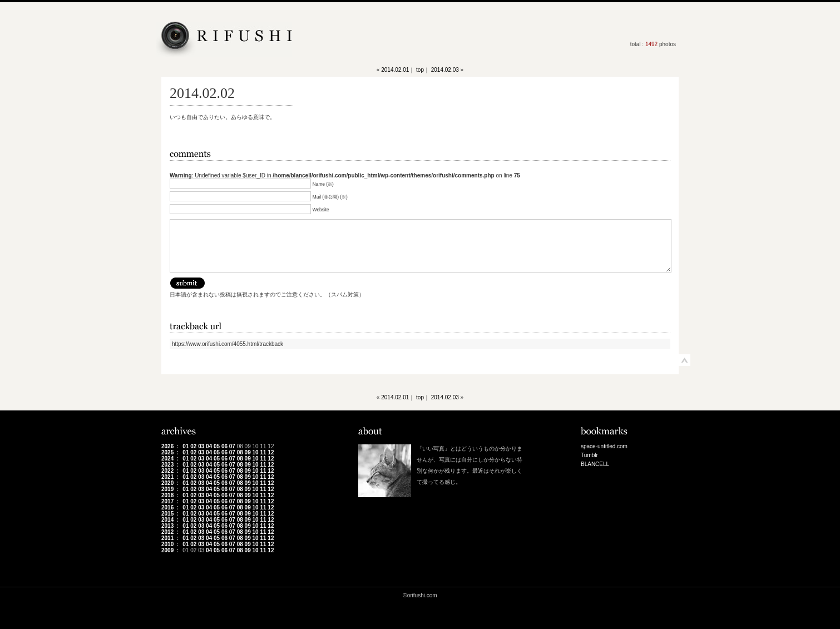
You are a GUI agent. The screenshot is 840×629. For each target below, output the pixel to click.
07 (232, 446)
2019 (167, 489)
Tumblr (589, 455)
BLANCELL (595, 464)
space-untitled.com (604, 446)
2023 (167, 465)
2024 (167, 459)
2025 (167, 452)
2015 (167, 514)
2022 (167, 471)
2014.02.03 (445, 70)
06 (224, 446)
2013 (167, 526)
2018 (167, 495)
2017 (167, 501)
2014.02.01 (395, 70)
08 (240, 452)
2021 (167, 477)
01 (186, 446)
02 (193, 446)
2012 (167, 532)
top (420, 70)
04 (209, 446)
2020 (167, 483)
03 (201, 446)
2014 (167, 520)
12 (271, 452)
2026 (167, 446)
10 (256, 452)
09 (248, 452)
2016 (167, 507)
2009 (167, 550)
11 (263, 452)
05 (217, 446)
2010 (167, 544)
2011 (167, 538)
